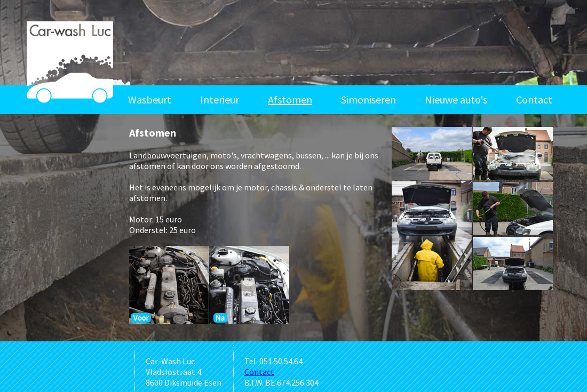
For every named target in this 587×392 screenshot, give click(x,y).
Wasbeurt (150, 99)
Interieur (220, 99)
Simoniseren (368, 99)
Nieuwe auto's (456, 99)
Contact (534, 99)
